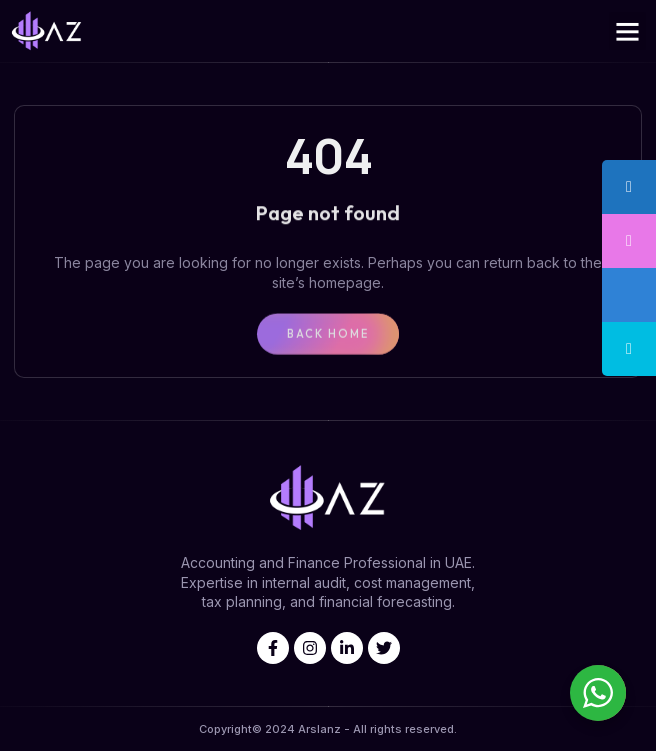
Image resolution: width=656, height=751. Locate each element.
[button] (628, 31)
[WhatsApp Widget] (598, 693)
